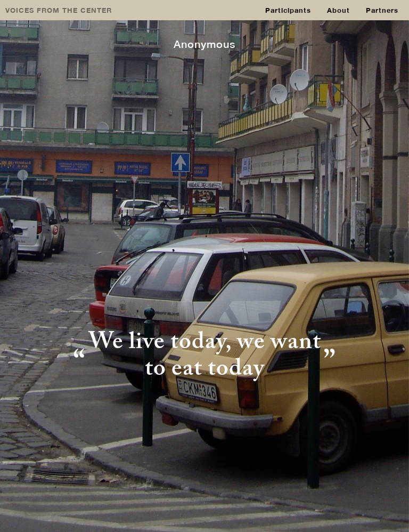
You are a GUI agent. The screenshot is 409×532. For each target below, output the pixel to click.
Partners (382, 10)
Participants (288, 10)
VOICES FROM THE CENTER (59, 10)
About (338, 10)
